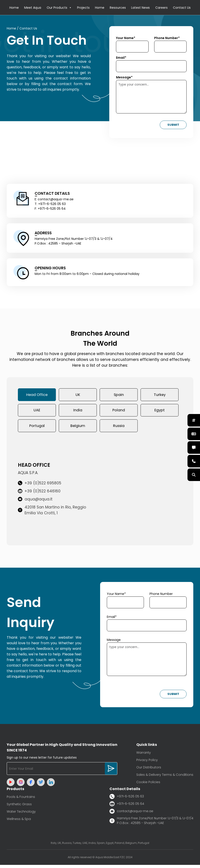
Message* (124, 78)
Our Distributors (149, 770)
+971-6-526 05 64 (127, 807)
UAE (37, 412)
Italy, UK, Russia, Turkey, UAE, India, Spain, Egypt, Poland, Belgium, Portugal (100, 846)
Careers (161, 8)
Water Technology (21, 814)
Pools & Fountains (21, 800)
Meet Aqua (33, 8)
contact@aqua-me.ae (131, 814)
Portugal (37, 428)
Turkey (160, 396)
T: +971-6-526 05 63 (50, 205)
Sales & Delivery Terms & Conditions (165, 778)
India (78, 412)
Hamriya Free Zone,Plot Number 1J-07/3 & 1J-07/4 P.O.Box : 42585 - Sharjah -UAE (151, 824)
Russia (119, 428)
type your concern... (147, 662)
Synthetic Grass (19, 807)
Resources (118, 8)
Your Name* (126, 39)
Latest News (140, 8)
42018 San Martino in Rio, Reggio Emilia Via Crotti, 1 (52, 513)
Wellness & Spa (19, 822)
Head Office (37, 396)
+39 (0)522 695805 (40, 486)
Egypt (160, 412)
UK (78, 396)
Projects (83, 8)
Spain (119, 396)
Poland (119, 412)
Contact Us (182, 8)
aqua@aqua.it (35, 502)
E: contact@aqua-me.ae (54, 200)
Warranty (144, 755)
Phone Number (161, 597)
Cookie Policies (148, 785)
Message (114, 643)
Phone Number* (167, 39)
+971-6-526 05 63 (127, 799)
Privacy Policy (147, 763)
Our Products (59, 8)
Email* (121, 58)
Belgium (78, 428)
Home (14, 8)
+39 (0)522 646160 (39, 494)
